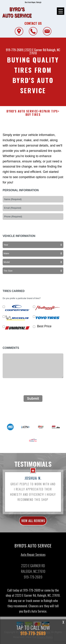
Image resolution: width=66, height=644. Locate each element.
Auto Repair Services (33, 558)
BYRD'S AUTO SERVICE (22, 115)
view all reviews (33, 524)
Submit (33, 402)
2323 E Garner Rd (36, 50)
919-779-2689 (14, 50)
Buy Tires (33, 118)
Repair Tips (49, 115)
